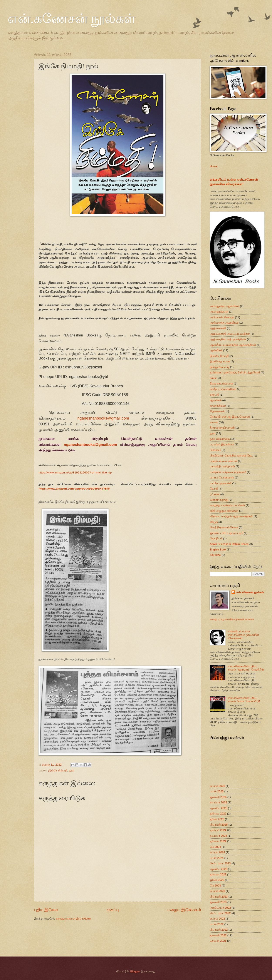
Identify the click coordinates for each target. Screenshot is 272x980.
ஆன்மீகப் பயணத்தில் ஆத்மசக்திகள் (233, 345)
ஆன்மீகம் (216, 350)
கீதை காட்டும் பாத (221, 384)
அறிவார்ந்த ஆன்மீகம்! (224, 323)
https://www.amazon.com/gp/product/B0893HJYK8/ (74, 489)
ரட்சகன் (215, 494)
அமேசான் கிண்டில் (222, 317)
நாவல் (214, 422)
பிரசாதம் (215, 450)
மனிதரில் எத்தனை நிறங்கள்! (228, 472)
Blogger (135, 971)
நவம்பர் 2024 (218, 836)
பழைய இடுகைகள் (184, 910)
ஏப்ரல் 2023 (217, 891)
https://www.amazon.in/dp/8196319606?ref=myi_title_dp (75, 472)
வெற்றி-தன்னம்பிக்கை (224, 527)
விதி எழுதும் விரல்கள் (224, 511)
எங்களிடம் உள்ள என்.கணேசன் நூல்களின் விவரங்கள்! (243, 635)
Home (213, 166)
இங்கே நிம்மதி (58, 770)
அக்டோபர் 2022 (220, 908)
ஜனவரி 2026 (218, 797)
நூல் (71, 770)
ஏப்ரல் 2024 (217, 852)
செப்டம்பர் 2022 (220, 913)
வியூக (214, 522)
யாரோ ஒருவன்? (221, 483)
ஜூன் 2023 (217, 880)
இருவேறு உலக (220, 361)
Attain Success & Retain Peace (229, 544)
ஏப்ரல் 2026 (217, 786)
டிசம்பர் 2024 (218, 830)
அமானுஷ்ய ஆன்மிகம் (225, 306)
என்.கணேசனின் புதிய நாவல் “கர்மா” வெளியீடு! (244, 699)
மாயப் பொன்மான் (222, 477)
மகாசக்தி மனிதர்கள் (222, 466)
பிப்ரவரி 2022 (219, 930)
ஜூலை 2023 (218, 874)
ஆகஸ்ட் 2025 (218, 808)
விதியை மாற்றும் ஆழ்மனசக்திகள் (231, 516)
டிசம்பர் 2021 (218, 941)
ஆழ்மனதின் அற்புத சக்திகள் (228, 339)
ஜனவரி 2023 (218, 902)
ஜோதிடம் (216, 538)
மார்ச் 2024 (217, 858)
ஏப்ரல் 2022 (217, 919)
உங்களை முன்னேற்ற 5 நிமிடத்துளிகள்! (235, 372)
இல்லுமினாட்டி (220, 367)
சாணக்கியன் (218, 406)
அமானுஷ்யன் (219, 312)
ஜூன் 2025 (217, 819)
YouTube (215, 555)
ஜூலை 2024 (218, 841)
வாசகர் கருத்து (219, 500)
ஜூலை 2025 (218, 814)
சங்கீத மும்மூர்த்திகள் (223, 389)
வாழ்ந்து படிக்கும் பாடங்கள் (227, 505)
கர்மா (213, 378)
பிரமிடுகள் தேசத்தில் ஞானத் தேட (231, 456)
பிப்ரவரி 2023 (219, 897)
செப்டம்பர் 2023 (220, 863)
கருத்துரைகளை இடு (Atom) (73, 919)
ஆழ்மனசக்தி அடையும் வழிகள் (230, 334)
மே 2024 (215, 847)
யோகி (214, 489)
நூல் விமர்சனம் (220, 439)
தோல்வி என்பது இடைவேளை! (230, 417)
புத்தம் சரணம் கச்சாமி (223, 461)
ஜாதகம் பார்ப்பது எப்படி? (226, 533)
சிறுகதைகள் (217, 411)
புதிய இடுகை (46, 910)
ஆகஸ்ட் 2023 (218, 869)
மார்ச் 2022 (217, 924)
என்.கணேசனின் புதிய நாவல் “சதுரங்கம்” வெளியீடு (246, 668)
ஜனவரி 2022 (218, 935)
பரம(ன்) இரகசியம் (222, 444)
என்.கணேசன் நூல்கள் (72, 19)
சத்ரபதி (214, 395)
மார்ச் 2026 (217, 791)
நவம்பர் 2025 (218, 802)
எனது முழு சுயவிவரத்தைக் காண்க (232, 619)
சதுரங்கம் (216, 400)
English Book (218, 549)
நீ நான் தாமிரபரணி (222, 428)
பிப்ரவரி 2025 (219, 825)
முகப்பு (113, 910)
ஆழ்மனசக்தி (218, 328)
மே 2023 (215, 886)
